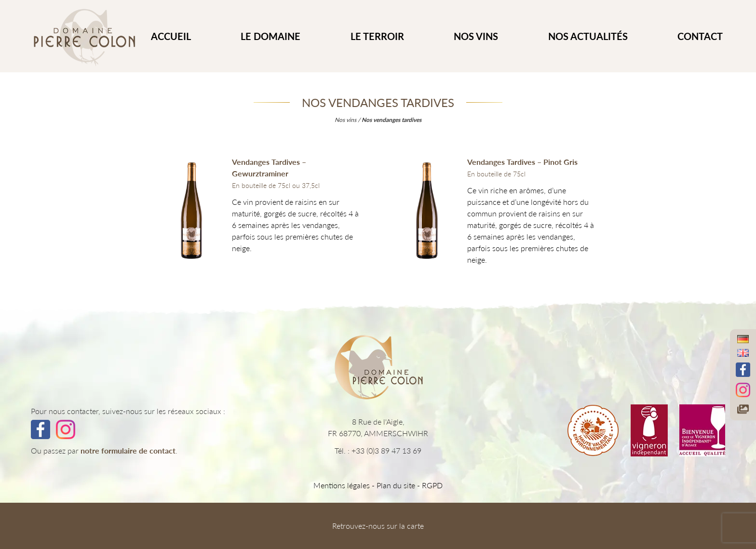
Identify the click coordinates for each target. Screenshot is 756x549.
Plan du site (396, 485)
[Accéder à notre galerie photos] (743, 409)
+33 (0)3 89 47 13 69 (386, 450)
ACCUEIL (171, 36)
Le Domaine (270, 36)
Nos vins (476, 36)
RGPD (432, 485)
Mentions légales (342, 485)
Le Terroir (377, 36)
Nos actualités (588, 36)
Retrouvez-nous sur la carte (378, 526)
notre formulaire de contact (128, 450)
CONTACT (700, 36)
